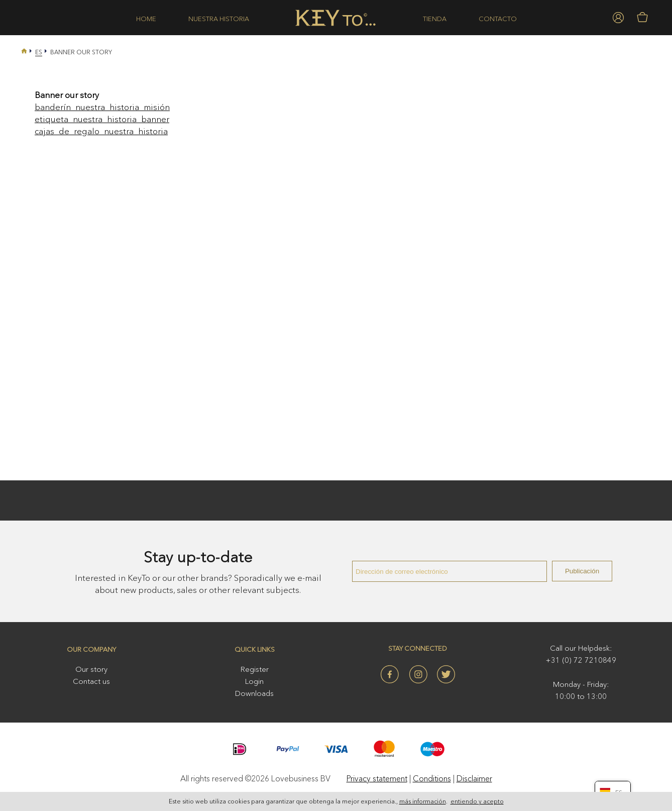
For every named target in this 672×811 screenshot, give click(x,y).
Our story (91, 669)
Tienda (435, 19)
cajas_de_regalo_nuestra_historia (101, 131)
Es (39, 52)
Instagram (418, 674)
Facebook (390, 674)
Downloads (254, 693)
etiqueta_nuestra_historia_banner (102, 119)
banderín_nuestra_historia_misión (102, 107)
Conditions (432, 778)
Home (146, 19)
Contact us (91, 681)
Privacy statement (377, 778)
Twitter (446, 674)
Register (255, 669)
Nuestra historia (219, 19)
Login (254, 681)
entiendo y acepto (477, 802)
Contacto (498, 19)
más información (423, 802)
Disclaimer (474, 778)
